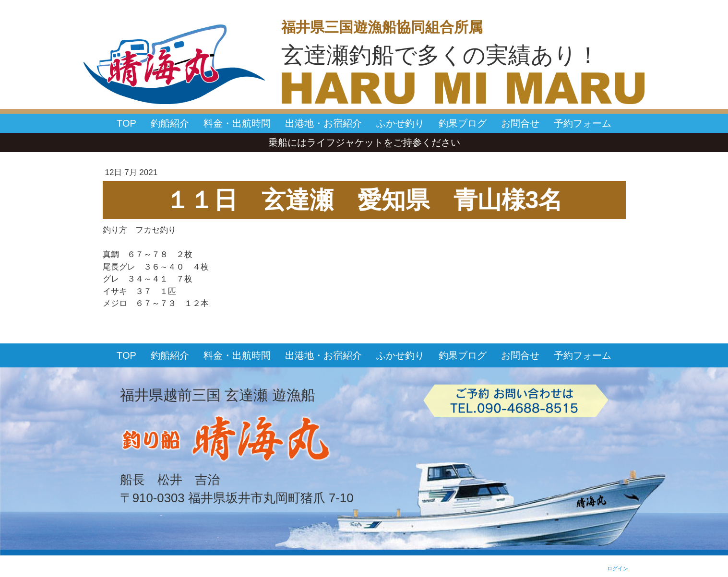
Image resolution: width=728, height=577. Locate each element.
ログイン (618, 568)
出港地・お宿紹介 (323, 123)
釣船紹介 (170, 123)
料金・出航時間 (237, 123)
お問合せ (520, 123)
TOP (126, 123)
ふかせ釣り (400, 123)
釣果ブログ (463, 123)
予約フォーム (583, 123)
